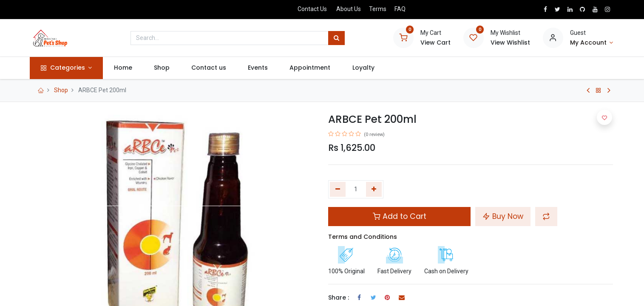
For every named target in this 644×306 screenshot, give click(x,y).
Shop (61, 90)
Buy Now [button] (503, 216)
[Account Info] (592, 43)
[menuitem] (124, 68)
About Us (349, 9)
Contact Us (312, 9)
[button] (546, 216)
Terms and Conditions (363, 237)
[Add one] (374, 190)
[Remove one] (338, 190)
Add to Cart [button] (400, 216)
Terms (378, 9)
